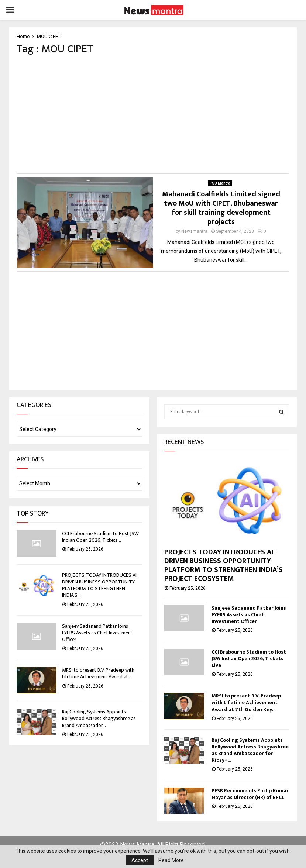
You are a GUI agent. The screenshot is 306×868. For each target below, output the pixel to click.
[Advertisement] (153, 114)
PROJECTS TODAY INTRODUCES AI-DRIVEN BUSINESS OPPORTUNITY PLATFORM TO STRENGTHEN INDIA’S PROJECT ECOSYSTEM (224, 565)
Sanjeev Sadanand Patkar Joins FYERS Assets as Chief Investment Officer (97, 633)
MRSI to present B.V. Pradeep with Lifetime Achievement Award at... (98, 673)
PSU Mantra (220, 183)
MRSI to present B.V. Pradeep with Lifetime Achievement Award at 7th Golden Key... (246, 702)
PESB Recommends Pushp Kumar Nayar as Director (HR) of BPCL (250, 794)
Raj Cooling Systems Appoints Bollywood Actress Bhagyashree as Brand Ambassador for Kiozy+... (250, 750)
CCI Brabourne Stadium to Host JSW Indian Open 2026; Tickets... (100, 537)
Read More (171, 860)
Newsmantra (194, 231)
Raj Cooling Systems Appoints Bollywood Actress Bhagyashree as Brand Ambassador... (99, 718)
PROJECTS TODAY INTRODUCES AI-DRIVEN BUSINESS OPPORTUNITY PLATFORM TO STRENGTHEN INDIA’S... (100, 585)
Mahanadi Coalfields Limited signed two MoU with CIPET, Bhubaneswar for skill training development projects (221, 208)
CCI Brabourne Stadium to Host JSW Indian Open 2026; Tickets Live (249, 659)
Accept (140, 860)
